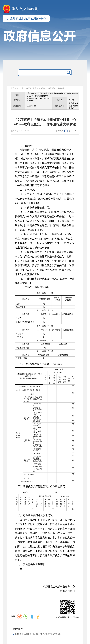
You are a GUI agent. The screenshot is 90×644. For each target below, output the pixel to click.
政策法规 (42, 88)
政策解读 (52, 88)
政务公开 (20, 88)
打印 (75, 131)
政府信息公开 (31, 88)
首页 (13, 88)
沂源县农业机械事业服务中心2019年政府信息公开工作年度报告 (38, 634)
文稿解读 (61, 88)
